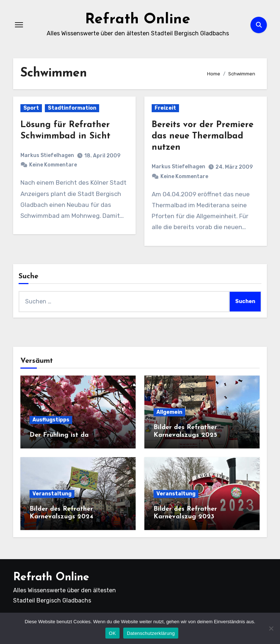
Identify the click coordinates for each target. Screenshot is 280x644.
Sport (31, 108)
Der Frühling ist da (59, 435)
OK (112, 633)
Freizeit (165, 108)
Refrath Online (138, 20)
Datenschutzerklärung (151, 633)
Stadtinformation (72, 108)
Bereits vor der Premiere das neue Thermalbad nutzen (203, 136)
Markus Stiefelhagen (47, 155)
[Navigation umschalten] (19, 25)
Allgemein (169, 412)
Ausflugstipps (51, 420)
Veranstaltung (52, 494)
